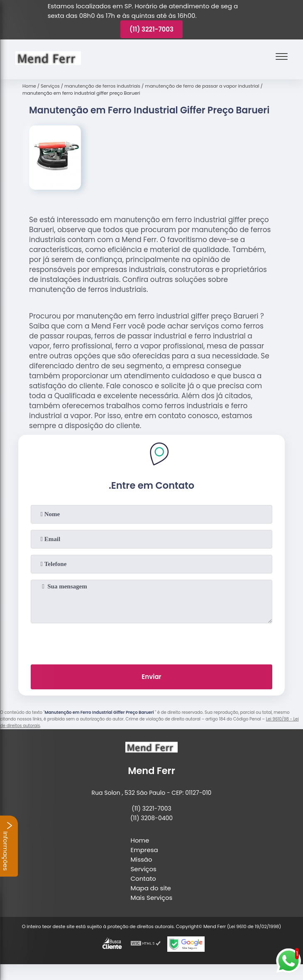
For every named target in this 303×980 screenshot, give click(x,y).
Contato (143, 878)
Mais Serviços (152, 898)
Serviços (144, 869)
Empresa (144, 850)
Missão (142, 859)
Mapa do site (151, 888)
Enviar (151, 677)
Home (140, 840)
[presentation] (151, 642)
